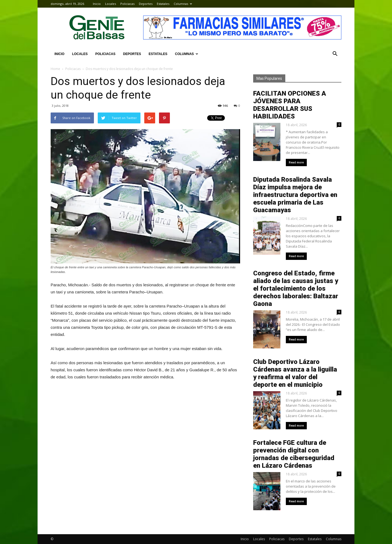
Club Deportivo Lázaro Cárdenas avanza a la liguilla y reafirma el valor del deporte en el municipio (295, 373)
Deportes (146, 4)
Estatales (163, 4)
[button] (335, 54)
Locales (111, 4)
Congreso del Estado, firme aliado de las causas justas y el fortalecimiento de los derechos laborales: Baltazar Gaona (296, 288)
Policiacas (127, 4)
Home (55, 69)
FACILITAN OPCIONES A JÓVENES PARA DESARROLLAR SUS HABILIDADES (290, 105)
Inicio (97, 4)
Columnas (183, 4)
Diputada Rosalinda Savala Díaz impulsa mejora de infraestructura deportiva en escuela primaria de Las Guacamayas (295, 195)
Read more (296, 162)
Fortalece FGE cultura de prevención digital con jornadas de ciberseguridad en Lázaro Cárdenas (294, 454)
